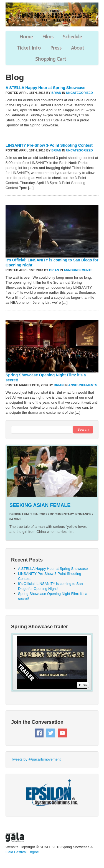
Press (56, 48)
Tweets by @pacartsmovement (36, 759)
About (78, 48)
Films (48, 37)
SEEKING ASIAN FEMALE (40, 505)
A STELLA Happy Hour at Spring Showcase (45, 88)
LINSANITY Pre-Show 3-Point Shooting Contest (49, 145)
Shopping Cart (51, 59)
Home (26, 37)
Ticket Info (29, 48)
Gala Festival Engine (22, 852)
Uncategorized (79, 93)
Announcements (78, 270)
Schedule (72, 37)
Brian (56, 93)
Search (83, 429)
